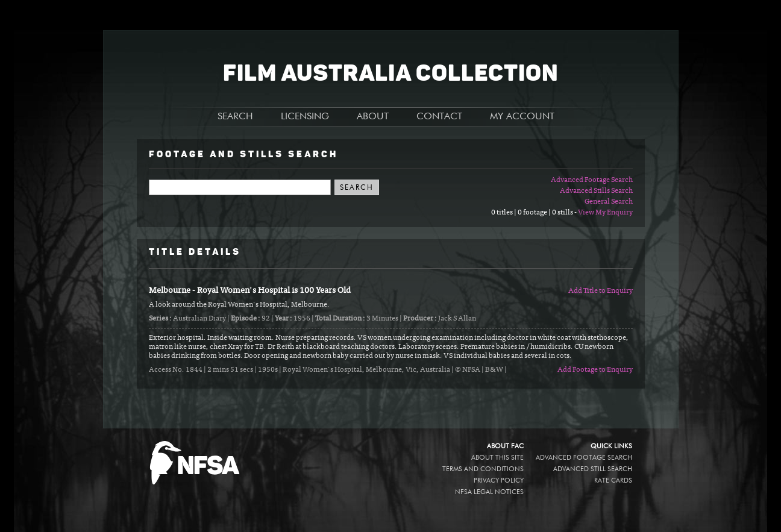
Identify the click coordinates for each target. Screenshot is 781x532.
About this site (497, 458)
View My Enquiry (605, 213)
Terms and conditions (483, 469)
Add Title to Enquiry (601, 291)
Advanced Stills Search (596, 191)
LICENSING (305, 117)
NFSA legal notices (489, 492)
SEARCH (235, 117)
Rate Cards (613, 480)
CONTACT (439, 117)
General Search (609, 202)
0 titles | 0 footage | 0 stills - (535, 213)
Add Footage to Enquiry (595, 370)
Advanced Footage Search (592, 180)
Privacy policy (499, 480)
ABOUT (373, 117)
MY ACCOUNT (522, 117)
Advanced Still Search (593, 469)
